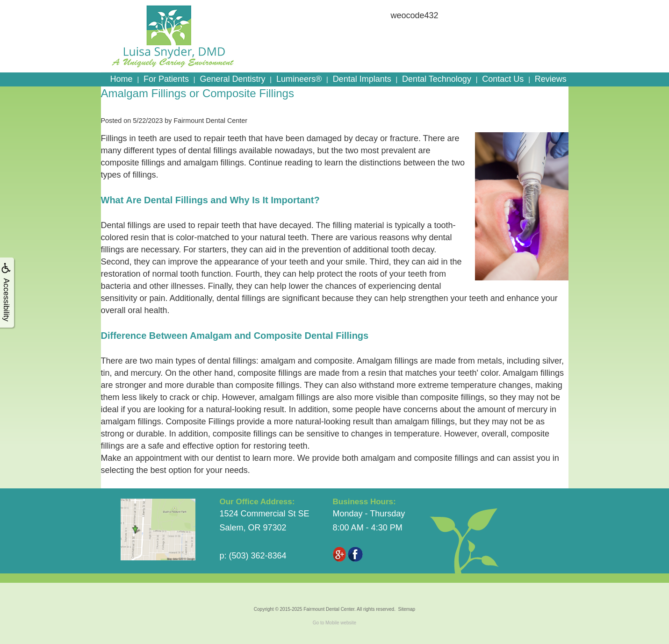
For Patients (166, 79)
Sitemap (406, 609)
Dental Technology (437, 79)
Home (122, 79)
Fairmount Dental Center (329, 609)
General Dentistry (232, 79)
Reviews (551, 79)
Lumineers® (299, 79)
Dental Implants (362, 79)
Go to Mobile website (334, 623)
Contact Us (503, 79)
